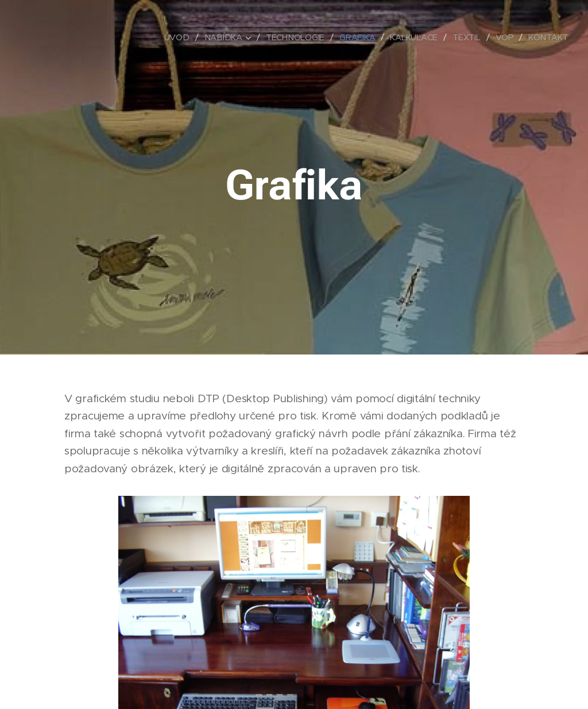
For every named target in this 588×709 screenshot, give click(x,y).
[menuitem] (179, 37)
